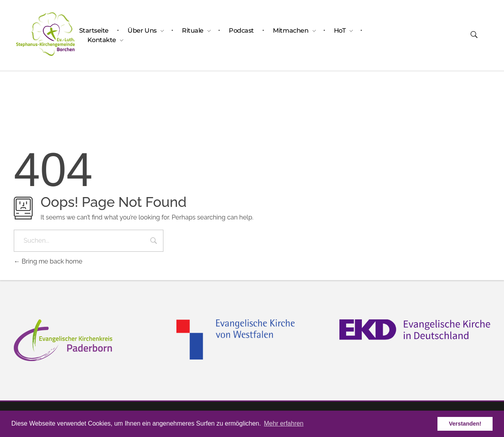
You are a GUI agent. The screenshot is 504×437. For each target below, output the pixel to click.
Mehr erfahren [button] (284, 423)
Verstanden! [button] (465, 424)
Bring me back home (48, 261)
